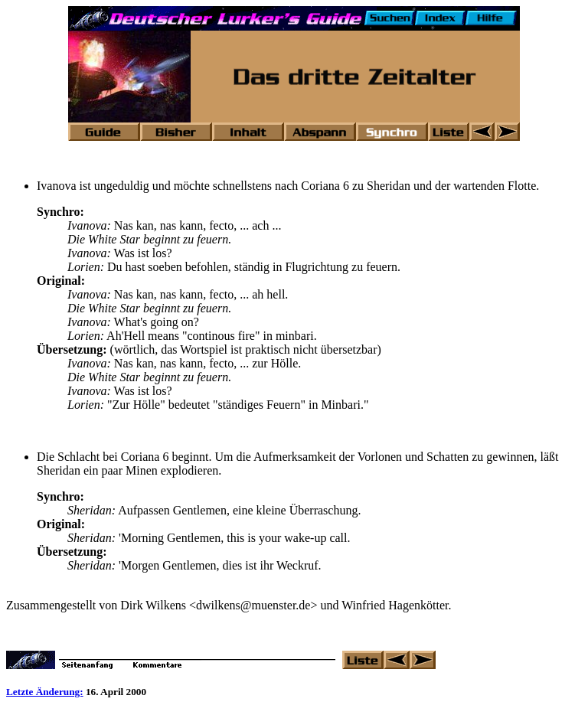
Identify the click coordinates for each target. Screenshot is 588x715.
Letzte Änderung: (45, 692)
